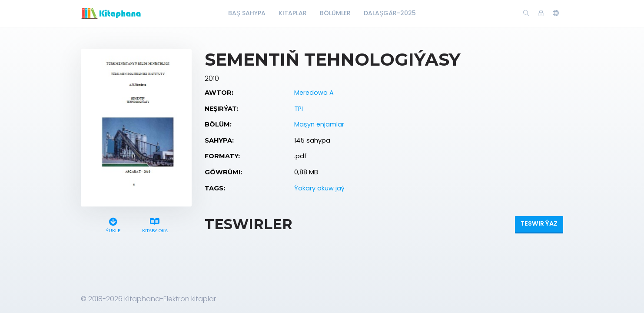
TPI (299, 109)
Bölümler (335, 13)
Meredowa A (314, 93)
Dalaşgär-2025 (390, 13)
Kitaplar (293, 13)
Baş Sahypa (247, 13)
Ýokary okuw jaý (319, 188)
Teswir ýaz (539, 223)
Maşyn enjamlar (319, 124)
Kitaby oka (155, 224)
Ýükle (113, 224)
